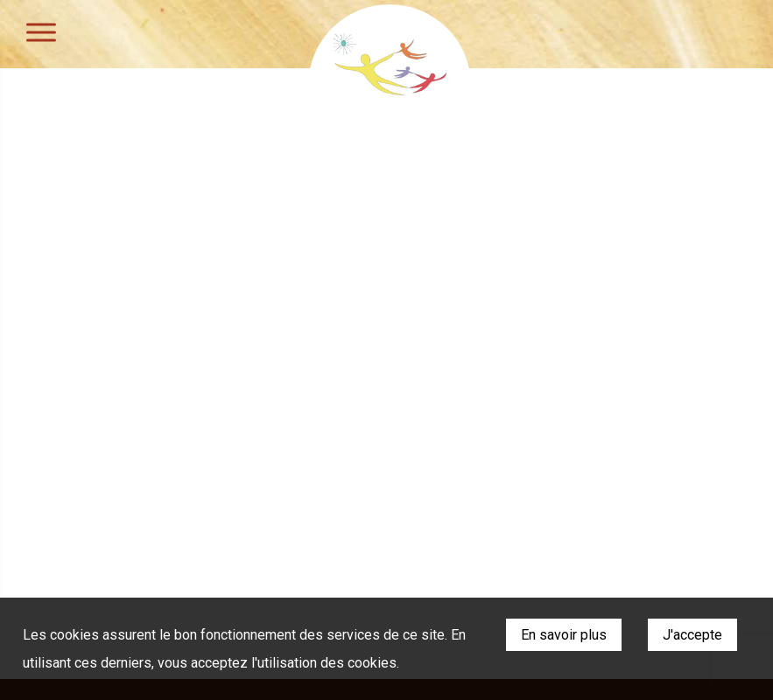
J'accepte (692, 635)
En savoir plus (564, 635)
